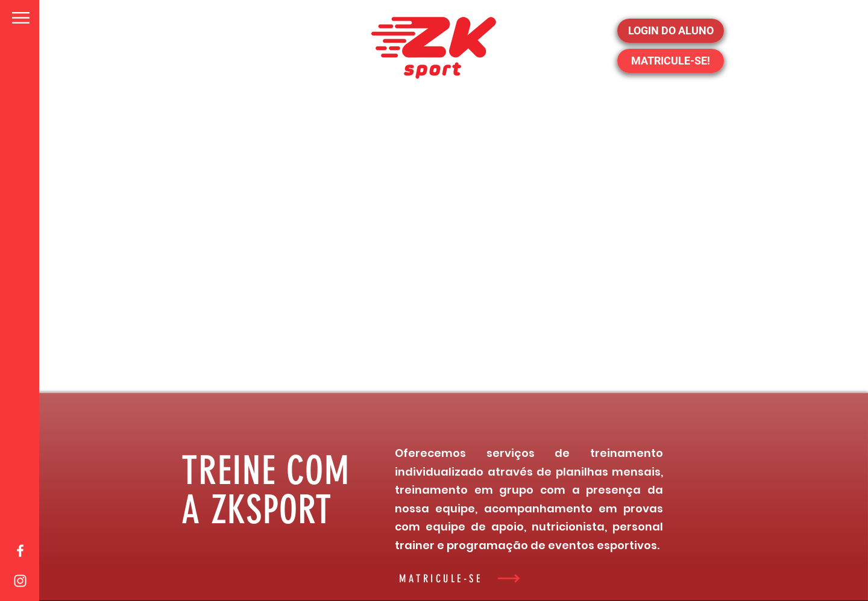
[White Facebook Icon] (20, 551)
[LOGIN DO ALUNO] (671, 31)
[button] (21, 18)
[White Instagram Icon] (20, 581)
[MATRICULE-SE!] (671, 61)
